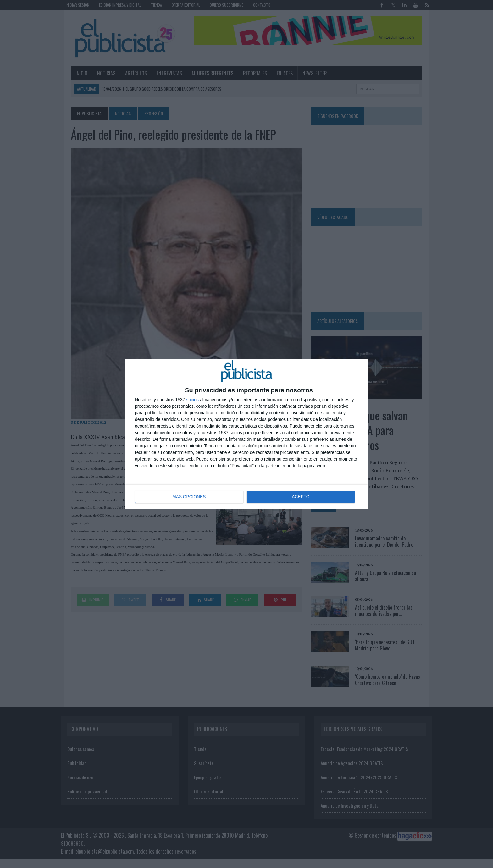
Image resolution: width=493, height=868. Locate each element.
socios (192, 400)
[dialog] (246, 434)
